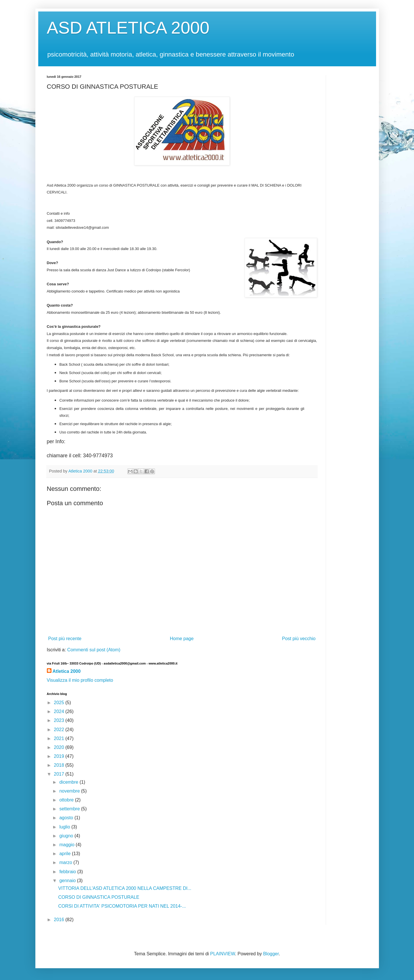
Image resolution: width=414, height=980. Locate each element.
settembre (70, 809)
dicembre (69, 782)
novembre (70, 791)
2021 (60, 738)
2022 (60, 730)
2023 (60, 720)
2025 (60, 703)
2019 (60, 756)
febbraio (68, 872)
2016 (60, 920)
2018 (60, 765)
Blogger (271, 954)
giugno (67, 836)
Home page (182, 639)
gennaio (68, 881)
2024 (60, 711)
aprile (66, 854)
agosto (67, 818)
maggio (67, 845)
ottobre (67, 800)
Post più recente (65, 639)
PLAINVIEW (223, 954)
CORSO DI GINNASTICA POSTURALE (99, 897)
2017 (60, 774)
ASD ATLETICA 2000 (128, 28)
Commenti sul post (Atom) (94, 650)
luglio (65, 827)
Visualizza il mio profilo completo (80, 680)
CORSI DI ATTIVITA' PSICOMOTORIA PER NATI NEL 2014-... (122, 906)
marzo (66, 862)
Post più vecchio (299, 639)
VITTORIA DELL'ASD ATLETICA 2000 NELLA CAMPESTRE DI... (125, 888)
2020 (60, 747)
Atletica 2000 (67, 671)
